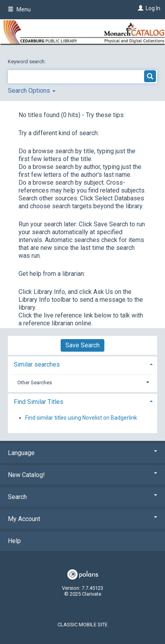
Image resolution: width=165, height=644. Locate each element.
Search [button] (82, 497)
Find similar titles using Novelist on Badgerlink (81, 418)
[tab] (82, 364)
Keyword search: (27, 61)
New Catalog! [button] (82, 475)
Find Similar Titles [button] (39, 402)
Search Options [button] (32, 91)
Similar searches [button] (37, 364)
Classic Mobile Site (82, 625)
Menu (19, 9)
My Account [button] (82, 519)
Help (14, 541)
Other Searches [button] (35, 383)
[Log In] (140, 8)
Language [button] (82, 453)
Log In (153, 8)
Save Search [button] (82, 345)
